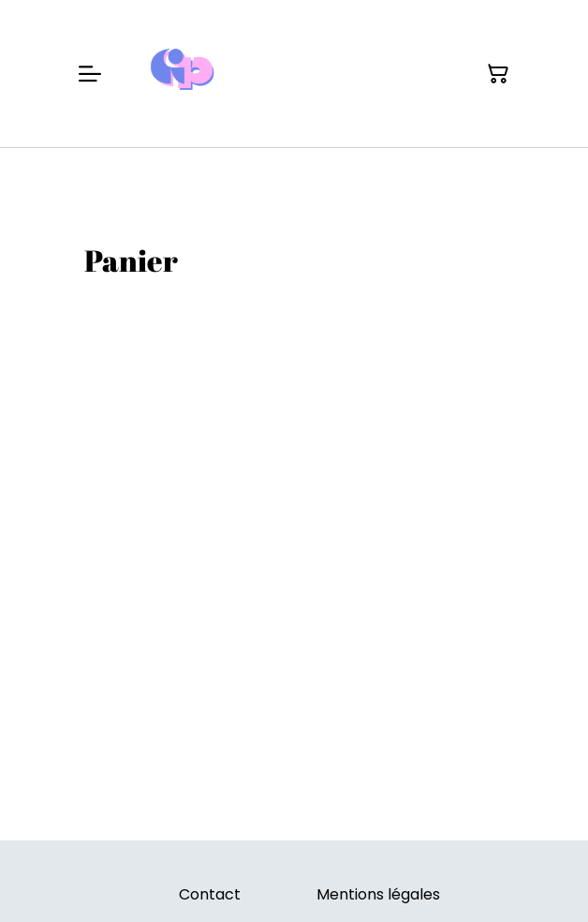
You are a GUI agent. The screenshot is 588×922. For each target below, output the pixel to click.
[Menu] (90, 74)
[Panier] (498, 74)
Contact (210, 894)
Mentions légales (378, 894)
